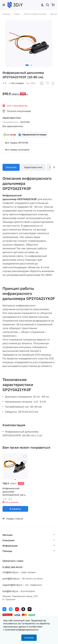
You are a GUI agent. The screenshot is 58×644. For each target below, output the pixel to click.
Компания (8, 540)
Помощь (7, 551)
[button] (27, 65)
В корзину (15, 509)
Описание (11, 167)
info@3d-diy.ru (10, 572)
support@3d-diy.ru (12, 585)
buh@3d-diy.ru (10, 591)
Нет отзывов (16, 83)
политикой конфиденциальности (22, 630)
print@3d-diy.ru (11, 578)
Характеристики (33, 167)
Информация (10, 546)
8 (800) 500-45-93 (12, 567)
